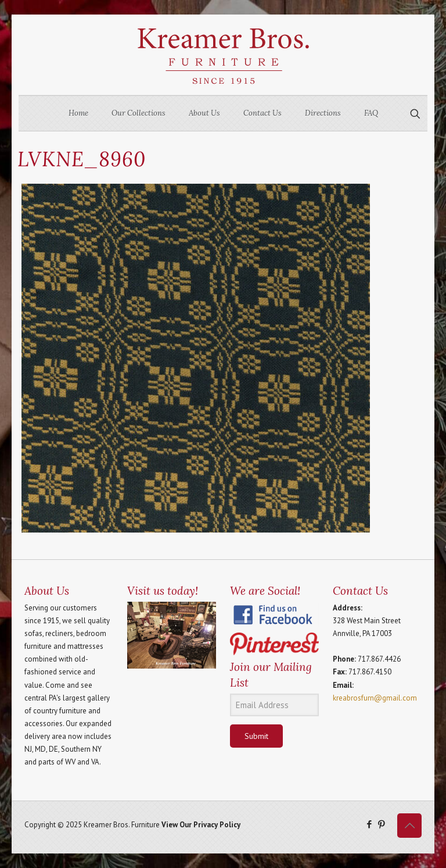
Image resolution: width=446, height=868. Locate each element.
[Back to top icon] (409, 826)
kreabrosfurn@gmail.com (375, 698)
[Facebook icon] (369, 824)
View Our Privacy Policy (201, 825)
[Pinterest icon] (381, 824)
